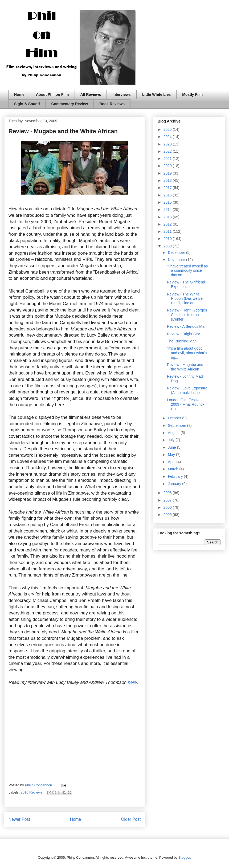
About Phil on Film (52, 94)
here (132, 682)
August (174, 433)
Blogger (184, 857)
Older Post (131, 819)
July (172, 440)
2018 (168, 180)
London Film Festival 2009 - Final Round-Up (185, 404)
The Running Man (182, 341)
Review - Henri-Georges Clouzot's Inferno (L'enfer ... (187, 315)
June (172, 447)
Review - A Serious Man (187, 326)
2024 (168, 137)
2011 (168, 231)
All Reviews (91, 94)
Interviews (121, 94)
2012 (168, 224)
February (176, 476)
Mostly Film (192, 94)
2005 (168, 515)
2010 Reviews (32, 792)
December (177, 252)
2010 (168, 239)
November (177, 260)
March (173, 469)
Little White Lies (156, 94)
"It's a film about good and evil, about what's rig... (187, 353)
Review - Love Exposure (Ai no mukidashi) (187, 390)
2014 (168, 210)
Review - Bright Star (183, 334)
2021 (168, 159)
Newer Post (19, 819)
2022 (168, 151)
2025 (168, 129)
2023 (168, 144)
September (177, 425)
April (172, 462)
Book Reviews (112, 104)
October (175, 418)
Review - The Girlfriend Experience (186, 284)
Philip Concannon (39, 785)
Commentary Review (69, 104)
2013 (168, 217)
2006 (168, 507)
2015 (168, 202)
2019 (168, 173)
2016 (168, 195)
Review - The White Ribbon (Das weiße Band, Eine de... (185, 299)
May (172, 455)
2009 (168, 246)
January (175, 484)
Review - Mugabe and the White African (185, 367)
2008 (168, 493)
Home (19, 94)
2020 (168, 166)
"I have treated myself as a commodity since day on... (187, 271)
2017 (168, 188)
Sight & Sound (27, 104)
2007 (168, 500)
